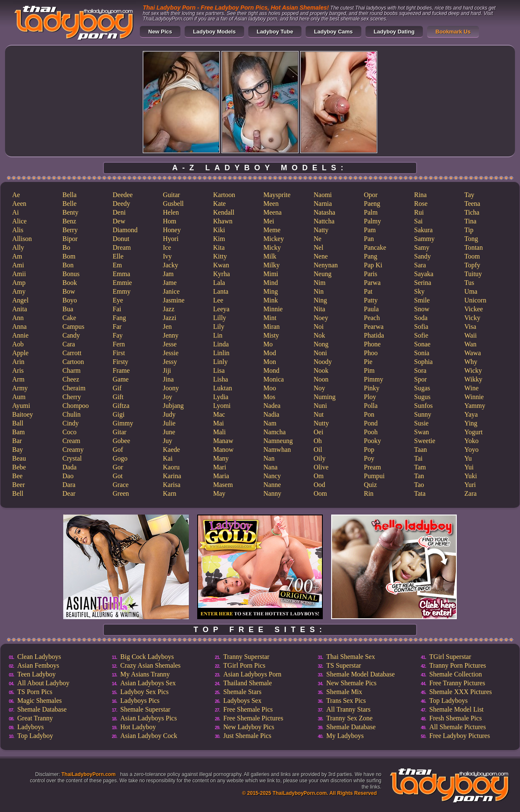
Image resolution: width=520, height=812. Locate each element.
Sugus (422, 397)
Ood (319, 485)
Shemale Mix (344, 692)
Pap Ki (373, 265)
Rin (369, 493)
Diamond (125, 230)
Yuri (470, 485)
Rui (419, 212)
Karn (170, 493)
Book (70, 283)
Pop (369, 450)
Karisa (172, 485)
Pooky (372, 441)
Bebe (19, 467)
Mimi (271, 274)
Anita (20, 309)
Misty (271, 335)
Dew (119, 221)
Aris (18, 370)
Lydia (221, 397)
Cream (71, 441)
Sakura (423, 230)
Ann (18, 318)
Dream (122, 247)
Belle (70, 204)
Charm (72, 370)
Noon (321, 379)
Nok (319, 335)
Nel (318, 247)
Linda (221, 344)
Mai (219, 423)
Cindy (71, 423)
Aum (19, 397)
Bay (18, 450)
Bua (68, 309)
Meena (273, 212)
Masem (223, 485)
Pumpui (374, 476)
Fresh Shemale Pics (455, 718)
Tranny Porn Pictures (457, 665)
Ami (18, 265)
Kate (219, 204)
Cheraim (74, 388)
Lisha (221, 379)
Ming (271, 291)
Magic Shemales (39, 701)
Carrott (72, 353)
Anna (19, 327)
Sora (420, 370)
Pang (371, 256)
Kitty (220, 256)
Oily (319, 458)
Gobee (121, 441)
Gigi (118, 414)
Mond (271, 370)
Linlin (221, 353)
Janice (171, 291)
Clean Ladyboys (39, 657)
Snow (422, 309)
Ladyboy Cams (333, 32)
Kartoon (224, 195)
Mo (268, 344)
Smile (422, 300)
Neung (323, 274)
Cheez (71, 379)
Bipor (70, 239)
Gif (117, 388)
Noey (321, 318)
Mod (270, 353)
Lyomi (222, 406)
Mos (269, 397)
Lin (218, 335)
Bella (70, 195)
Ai (15, 212)
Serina (423, 283)
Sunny (423, 414)
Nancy (272, 476)
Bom (69, 256)
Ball (18, 423)
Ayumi (21, 406)
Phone (372, 344)
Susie (421, 423)
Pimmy (373, 379)
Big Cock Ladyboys (147, 657)
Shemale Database (42, 709)
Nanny (272, 493)
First (119, 353)
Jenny (171, 335)
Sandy (422, 256)
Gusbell (173, 204)
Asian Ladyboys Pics (148, 718)
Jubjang (173, 406)
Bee (17, 476)
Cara (69, 344)
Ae (16, 195)
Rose (421, 204)
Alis (18, 230)
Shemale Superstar (145, 709)
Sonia (422, 353)
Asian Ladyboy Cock (149, 736)
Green (121, 493)
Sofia (421, 327)
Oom (320, 493)
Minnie (273, 309)
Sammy (424, 239)
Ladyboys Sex (242, 701)
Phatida (374, 335)
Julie (169, 423)
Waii (471, 335)
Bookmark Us (453, 32)
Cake (69, 318)
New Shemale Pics (351, 683)
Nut (319, 414)
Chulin (72, 414)
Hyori (171, 239)
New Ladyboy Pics (249, 727)
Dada (70, 467)
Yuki (471, 476)
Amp (19, 283)
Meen (271, 204)
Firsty (120, 362)
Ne (318, 239)
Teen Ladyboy (36, 674)
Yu (468, 458)
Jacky (170, 265)
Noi (319, 327)
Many (221, 458)
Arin (18, 362)
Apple (20, 353)
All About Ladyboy (43, 683)
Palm (371, 212)
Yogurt (474, 432)
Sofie (421, 335)
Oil (318, 450)
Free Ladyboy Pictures (460, 736)
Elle (118, 256)
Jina (168, 379)
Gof (118, 450)
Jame (170, 283)
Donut (121, 239)
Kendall (224, 212)
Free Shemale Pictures (253, 718)
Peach (372, 318)
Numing (324, 397)
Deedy (121, 204)
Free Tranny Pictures (457, 683)
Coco (70, 432)
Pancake (375, 247)
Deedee (123, 195)
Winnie (474, 397)
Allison (22, 239)
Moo (270, 388)
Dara (69, 485)
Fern (119, 344)
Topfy (472, 265)
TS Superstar (344, 665)
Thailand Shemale (247, 683)
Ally (18, 247)
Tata (420, 493)
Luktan (223, 388)
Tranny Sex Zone (349, 718)
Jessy (170, 362)
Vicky (472, 318)
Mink (271, 300)
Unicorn (475, 300)
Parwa (372, 283)
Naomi (323, 195)
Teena (472, 204)
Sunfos (423, 406)
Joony (171, 388)
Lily (219, 327)
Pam (370, 230)
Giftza (121, 406)
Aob (18, 344)
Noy (319, 388)
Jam (168, 274)
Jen (167, 327)
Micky (272, 247)
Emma (121, 274)
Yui (469, 467)
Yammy (475, 406)
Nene (321, 256)
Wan (470, 344)
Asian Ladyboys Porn (252, 674)
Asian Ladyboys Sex (148, 683)
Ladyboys (30, 727)
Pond (371, 423)
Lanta (221, 291)
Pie (368, 362)
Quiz (370, 485)
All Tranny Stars (348, 709)
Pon (369, 414)
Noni (320, 353)
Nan (269, 458)
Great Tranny (35, 718)
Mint (270, 318)
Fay (118, 335)
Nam (270, 423)
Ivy (167, 256)
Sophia (423, 362)
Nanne (272, 485)
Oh (318, 441)
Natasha (324, 212)
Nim (319, 283)
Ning (320, 300)
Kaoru (171, 467)
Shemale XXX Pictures (460, 692)
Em (117, 265)
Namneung (278, 441)
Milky (272, 265)
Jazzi (170, 318)
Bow (69, 291)
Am (17, 256)
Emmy (122, 291)
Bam (18, 432)
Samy (422, 247)
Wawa (473, 353)
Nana (270, 467)
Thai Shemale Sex (350, 657)
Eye (118, 300)
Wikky (473, 379)
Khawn (223, 221)
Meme (272, 230)
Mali (219, 432)
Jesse (170, 344)
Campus (73, 327)
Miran (272, 327)
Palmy (372, 221)
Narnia (323, 204)
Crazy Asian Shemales (150, 665)
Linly (220, 362)
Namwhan (277, 450)
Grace (121, 485)
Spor (420, 379)
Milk (270, 256)
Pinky (372, 388)
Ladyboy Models (214, 32)
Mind (271, 283)
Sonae (422, 344)
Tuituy (473, 274)
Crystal (72, 458)
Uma (471, 291)
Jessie (171, 353)
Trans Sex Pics (346, 701)
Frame (121, 370)
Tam (420, 467)
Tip (469, 230)
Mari (220, 467)
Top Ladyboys (448, 701)
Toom (472, 256)
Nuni (320, 406)
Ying (471, 423)
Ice (167, 247)
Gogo (120, 458)
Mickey (274, 239)
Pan (369, 239)
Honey (172, 230)
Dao (68, 476)
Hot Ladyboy (138, 727)
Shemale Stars (242, 692)
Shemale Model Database (360, 674)
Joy (167, 397)
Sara (420, 265)
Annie (20, 335)
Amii (19, 274)
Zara (470, 493)
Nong (321, 344)
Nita (319, 309)
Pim (369, 370)
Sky (419, 291)
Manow (223, 450)
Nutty (321, 423)
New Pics (160, 32)
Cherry (72, 397)
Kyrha (221, 274)
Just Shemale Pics (247, 736)
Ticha (472, 212)
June (169, 432)
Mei (269, 221)
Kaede (171, 450)
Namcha (274, 432)
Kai (168, 458)
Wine (471, 388)
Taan (421, 450)
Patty (371, 300)
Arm (18, 379)
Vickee (474, 309)
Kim (219, 239)
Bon (68, 265)
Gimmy (123, 423)
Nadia (271, 414)
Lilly (220, 318)
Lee (218, 300)
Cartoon (73, 362)
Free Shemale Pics (248, 709)
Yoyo (471, 450)
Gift (118, 397)
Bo (66, 247)
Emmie (122, 283)
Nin (319, 291)
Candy (71, 335)
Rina (420, 195)
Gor (118, 467)
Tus (469, 283)
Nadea (272, 406)
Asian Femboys (38, 665)
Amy (19, 291)
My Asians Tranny (145, 674)
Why (471, 362)
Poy (369, 458)
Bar (17, 441)
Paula (371, 309)
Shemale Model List (456, 709)
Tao (419, 485)
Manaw (223, 441)
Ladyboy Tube (275, 32)
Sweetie (425, 441)
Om (319, 476)
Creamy (73, 450)
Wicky (473, 370)
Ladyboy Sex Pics (144, 692)
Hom (170, 221)
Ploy (370, 397)
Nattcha (324, 221)
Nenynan (326, 265)
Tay (469, 195)
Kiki (219, 230)
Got (118, 476)
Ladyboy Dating (394, 32)
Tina (470, 221)
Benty (70, 212)
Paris (371, 274)
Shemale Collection (456, 674)
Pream (372, 467)
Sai (418, 221)
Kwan (221, 265)
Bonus (71, 274)
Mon (270, 362)
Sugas (422, 388)
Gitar (120, 432)
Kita (219, 247)
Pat (368, 291)
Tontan (474, 247)
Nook (321, 370)
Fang (119, 318)
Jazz (169, 309)
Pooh (371, 432)
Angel (20, 300)
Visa (470, 327)
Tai (418, 458)
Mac (219, 414)
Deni (119, 212)
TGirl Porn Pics (244, 665)
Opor (371, 195)
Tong (471, 239)
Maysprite (277, 195)
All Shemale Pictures (457, 727)
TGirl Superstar (450, 657)
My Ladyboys (345, 736)
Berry (70, 230)
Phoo (371, 353)
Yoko (471, 441)
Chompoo (76, 406)
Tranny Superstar (246, 657)
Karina (172, 476)
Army (20, 388)
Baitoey (23, 414)
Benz (69, 221)
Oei (318, 432)
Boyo (70, 300)
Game (121, 379)
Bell (18, 493)
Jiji (167, 370)
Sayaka (424, 274)
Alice (19, 221)
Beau (19, 458)
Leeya (221, 309)
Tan (419, 476)
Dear (69, 493)
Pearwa (374, 327)
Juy (167, 441)
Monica (274, 379)
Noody (323, 362)
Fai (117, 309)
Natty (321, 230)
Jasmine (174, 300)
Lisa (219, 370)
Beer (18, 485)
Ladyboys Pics (140, 701)
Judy (169, 414)
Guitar (171, 195)
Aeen (19, 204)
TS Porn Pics (35, 692)
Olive (321, 467)
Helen (171, 212)
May (219, 493)
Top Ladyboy (35, 736)
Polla (371, 406)
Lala (219, 283)
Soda (421, 318)
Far (117, 327)
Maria (221, 476)
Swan (422, 432)
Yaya (471, 414)
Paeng (372, 204)
